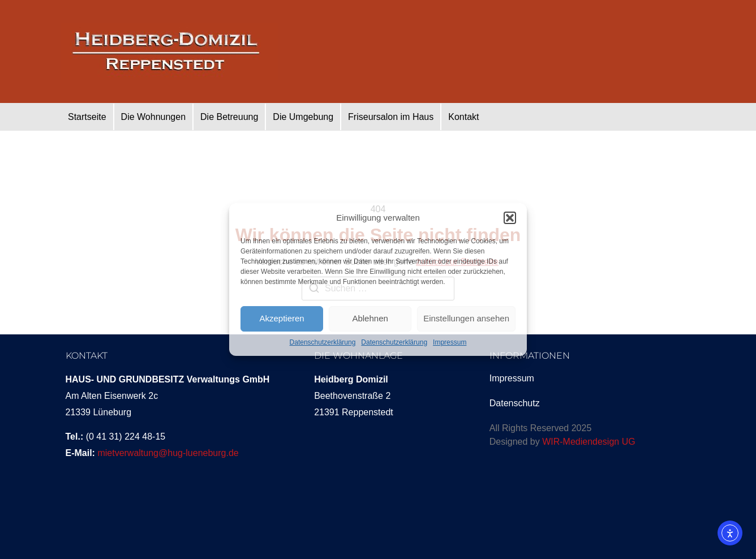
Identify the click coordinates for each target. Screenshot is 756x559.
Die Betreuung (229, 117)
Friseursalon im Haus (391, 117)
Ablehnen (370, 318)
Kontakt (463, 117)
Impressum (450, 342)
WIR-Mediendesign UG (589, 442)
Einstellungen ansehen (466, 318)
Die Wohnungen (153, 117)
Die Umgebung (303, 117)
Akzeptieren (282, 318)
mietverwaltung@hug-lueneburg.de (168, 453)
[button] (510, 218)
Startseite (87, 117)
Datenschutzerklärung (323, 342)
